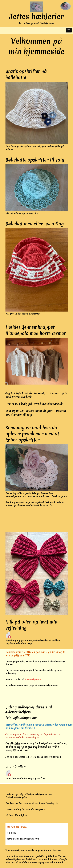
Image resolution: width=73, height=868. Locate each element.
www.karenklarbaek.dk (48, 404)
